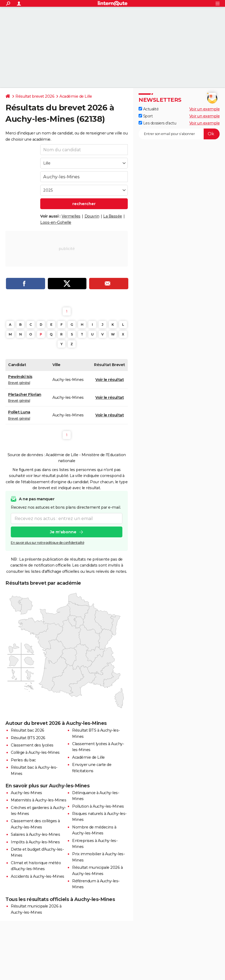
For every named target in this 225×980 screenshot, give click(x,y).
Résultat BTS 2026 (28, 738)
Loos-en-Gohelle (56, 222)
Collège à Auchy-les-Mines (35, 752)
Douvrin (92, 216)
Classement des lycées (32, 745)
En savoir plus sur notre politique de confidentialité (48, 543)
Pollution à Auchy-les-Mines (98, 806)
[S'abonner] (179, 134)
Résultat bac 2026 (28, 730)
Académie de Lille (76, 96)
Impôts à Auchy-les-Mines (35, 842)
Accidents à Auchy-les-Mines (38, 876)
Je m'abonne (63, 532)
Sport (146, 116)
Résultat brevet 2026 (35, 96)
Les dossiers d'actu (157, 123)
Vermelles (71, 216)
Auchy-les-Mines (26, 793)
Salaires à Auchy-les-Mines (35, 834)
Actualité (149, 109)
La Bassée (113, 216)
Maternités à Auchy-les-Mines (38, 800)
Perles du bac (23, 760)
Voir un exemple (205, 109)
